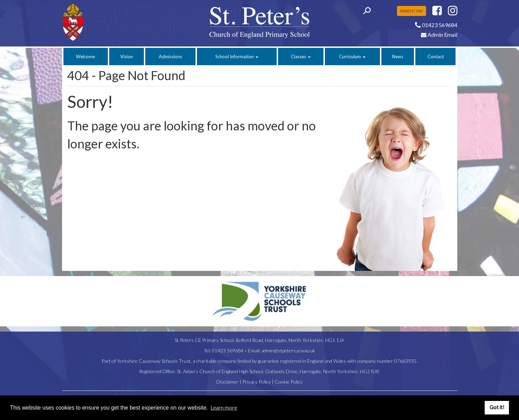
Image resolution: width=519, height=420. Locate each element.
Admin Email (439, 35)
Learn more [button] (224, 407)
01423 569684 (228, 350)
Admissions (170, 57)
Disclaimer (227, 382)
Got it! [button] (497, 407)
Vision (127, 57)
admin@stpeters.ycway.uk (288, 350)
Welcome (85, 57)
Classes (301, 57)
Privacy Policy (257, 382)
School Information (237, 57)
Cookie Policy (289, 382)
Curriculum (352, 57)
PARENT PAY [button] (412, 11)
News (398, 57)
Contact (436, 57)
